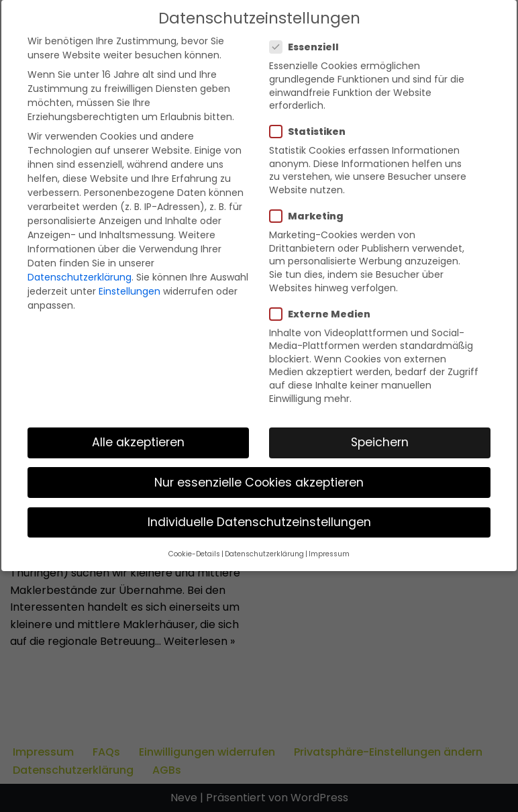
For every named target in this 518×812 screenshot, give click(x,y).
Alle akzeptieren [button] (138, 442)
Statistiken (312, 132)
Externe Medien (324, 314)
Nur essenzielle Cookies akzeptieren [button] (259, 483)
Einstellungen (129, 291)
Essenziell (308, 47)
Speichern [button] (380, 442)
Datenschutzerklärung (80, 277)
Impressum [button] (329, 554)
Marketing (311, 216)
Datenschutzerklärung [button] (264, 554)
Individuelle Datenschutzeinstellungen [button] (259, 522)
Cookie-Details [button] (194, 554)
